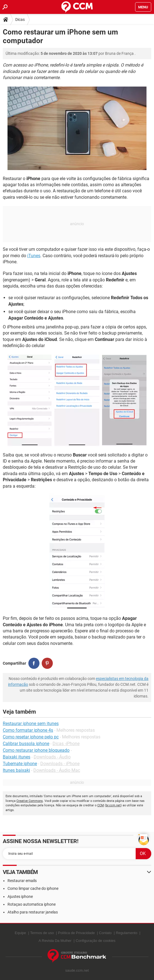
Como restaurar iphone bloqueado (36, 750)
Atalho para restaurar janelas (33, 912)
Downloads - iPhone (60, 764)
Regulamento (127, 933)
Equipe (20, 933)
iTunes (34, 256)
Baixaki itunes (17, 757)
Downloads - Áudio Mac (57, 770)
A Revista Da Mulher (55, 941)
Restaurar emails (22, 881)
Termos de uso (42, 933)
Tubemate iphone (20, 764)
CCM (101, 805)
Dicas (20, 19)
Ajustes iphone (20, 897)
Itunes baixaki (16, 770)
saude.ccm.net (77, 970)
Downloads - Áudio (52, 757)
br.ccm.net (113, 805)
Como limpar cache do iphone (33, 888)
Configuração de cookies (95, 941)
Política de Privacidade (76, 933)
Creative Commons (30, 801)
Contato (105, 933)
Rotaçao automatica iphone (32, 904)
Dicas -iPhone (66, 744)
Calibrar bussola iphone (26, 744)
